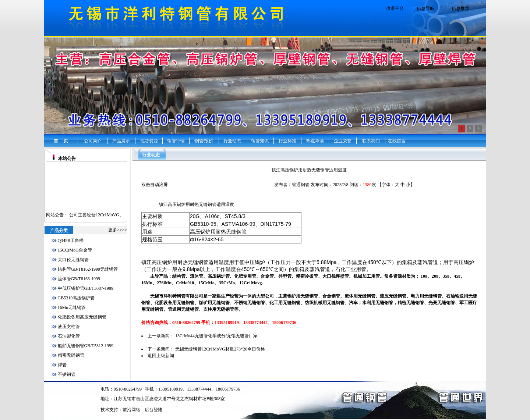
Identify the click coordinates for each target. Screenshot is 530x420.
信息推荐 (460, 8)
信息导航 (425, 8)
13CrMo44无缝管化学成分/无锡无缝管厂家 (216, 336)
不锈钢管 (67, 374)
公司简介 (93, 141)
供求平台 (395, 8)
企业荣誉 (343, 141)
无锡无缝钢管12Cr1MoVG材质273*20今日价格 (220, 349)
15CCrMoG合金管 (75, 250)
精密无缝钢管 (71, 355)
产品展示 (121, 141)
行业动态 (232, 141)
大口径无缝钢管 (73, 260)
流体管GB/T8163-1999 (79, 279)
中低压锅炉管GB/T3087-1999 (86, 288)
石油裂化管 (69, 336)
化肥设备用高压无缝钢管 (82, 317)
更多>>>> (118, 230)
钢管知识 (260, 141)
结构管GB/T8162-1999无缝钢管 (88, 269)
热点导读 (315, 141)
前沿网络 (131, 410)
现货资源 (149, 141)
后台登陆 (153, 410)
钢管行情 (176, 141)
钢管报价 (204, 141)
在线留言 (397, 141)
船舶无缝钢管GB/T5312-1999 (86, 346)
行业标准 (287, 141)
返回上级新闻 (161, 356)
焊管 (62, 365)
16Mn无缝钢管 (72, 307)
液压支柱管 (69, 327)
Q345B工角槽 (71, 241)
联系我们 (371, 141)
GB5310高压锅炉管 (76, 298)
